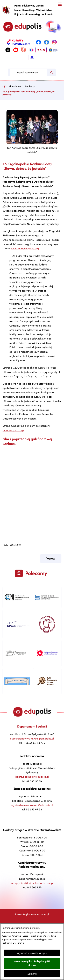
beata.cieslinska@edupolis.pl (32, 777)
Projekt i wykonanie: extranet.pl (32, 914)
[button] (32, 143)
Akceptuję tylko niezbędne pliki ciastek (32, 963)
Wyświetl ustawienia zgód (32, 953)
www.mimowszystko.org (25, 248)
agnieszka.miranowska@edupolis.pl (32, 805)
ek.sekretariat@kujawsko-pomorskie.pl (32, 739)
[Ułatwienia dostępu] (32, 58)
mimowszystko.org (13, 430)
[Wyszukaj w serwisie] (29, 72)
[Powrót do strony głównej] (4, 86)
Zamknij (32, 974)
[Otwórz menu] (60, 4)
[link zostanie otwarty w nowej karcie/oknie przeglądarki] (19, 42)
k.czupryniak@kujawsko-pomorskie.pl (32, 883)
